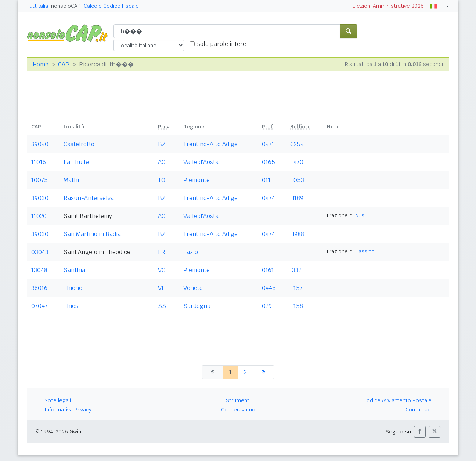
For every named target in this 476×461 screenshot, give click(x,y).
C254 (297, 144)
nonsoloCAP (66, 6)
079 (267, 306)
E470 (297, 162)
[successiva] (264, 372)
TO (162, 180)
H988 (297, 234)
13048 (39, 270)
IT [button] (437, 6)
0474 (268, 198)
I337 (296, 270)
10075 (39, 180)
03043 (40, 252)
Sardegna (197, 306)
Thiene (73, 288)
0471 (268, 144)
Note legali (58, 400)
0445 (269, 288)
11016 (39, 162)
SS (162, 306)
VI (161, 288)
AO (162, 162)
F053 (297, 180)
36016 (39, 288)
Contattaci (419, 410)
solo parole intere (222, 44)
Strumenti (238, 400)
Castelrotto (79, 144)
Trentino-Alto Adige (210, 144)
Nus (360, 215)
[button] (420, 432)
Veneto (193, 288)
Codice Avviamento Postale (397, 400)
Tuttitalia (37, 6)
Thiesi (72, 306)
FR (162, 252)
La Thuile (76, 162)
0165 (268, 162)
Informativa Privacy (68, 410)
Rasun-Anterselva (89, 198)
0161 (268, 270)
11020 (39, 216)
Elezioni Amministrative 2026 (388, 6)
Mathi (71, 180)
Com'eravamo (238, 410)
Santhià (74, 270)
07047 (39, 306)
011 (266, 180)
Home (41, 64)
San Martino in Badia (92, 234)
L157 (296, 288)
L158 (297, 306)
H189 (297, 198)
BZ (162, 144)
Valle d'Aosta (201, 162)
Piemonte (196, 180)
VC (162, 270)
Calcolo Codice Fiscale (111, 6)
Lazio (191, 252)
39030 (40, 198)
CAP (64, 64)
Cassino (365, 251)
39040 (40, 144)
